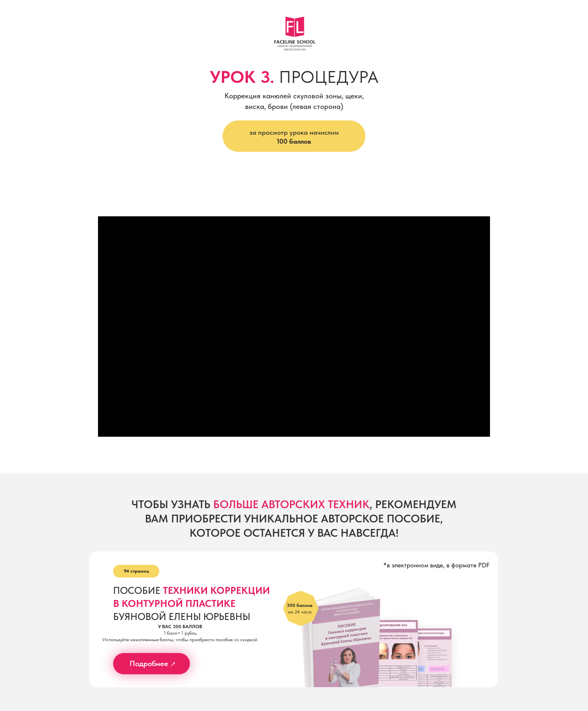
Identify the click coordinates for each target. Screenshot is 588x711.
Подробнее (149, 663)
